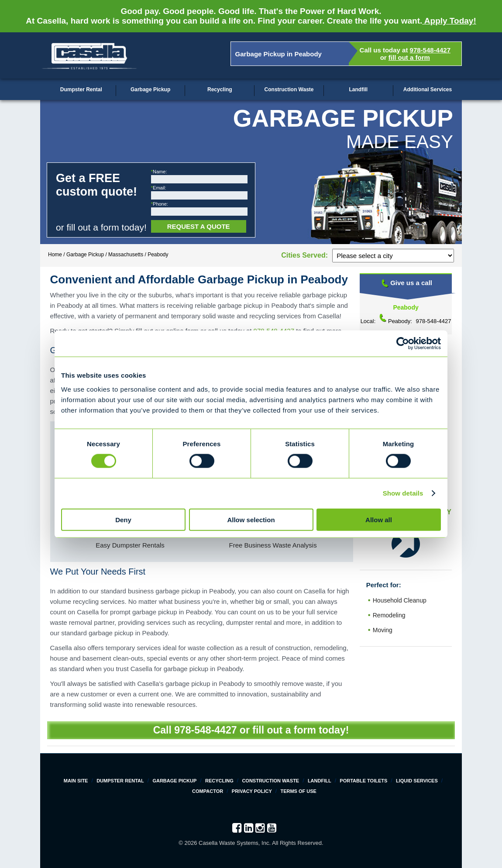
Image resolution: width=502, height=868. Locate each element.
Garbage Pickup (150, 90)
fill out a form (409, 57)
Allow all (379, 519)
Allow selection (251, 519)
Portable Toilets (363, 781)
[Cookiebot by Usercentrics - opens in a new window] (403, 344)
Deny (123, 519)
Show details (403, 493)
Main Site (76, 781)
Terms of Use (298, 791)
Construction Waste (289, 90)
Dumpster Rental (81, 90)
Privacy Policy (252, 791)
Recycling (220, 90)
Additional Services (428, 90)
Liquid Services (417, 781)
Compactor (208, 791)
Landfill (358, 90)
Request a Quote (199, 226)
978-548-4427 (430, 50)
